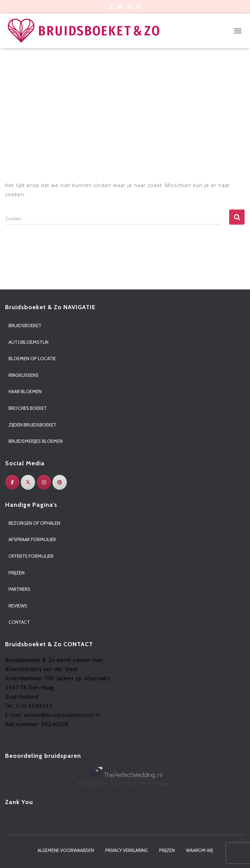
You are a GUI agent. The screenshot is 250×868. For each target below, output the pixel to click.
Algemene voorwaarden (66, 850)
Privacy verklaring (127, 850)
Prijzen (17, 573)
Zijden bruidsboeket (33, 425)
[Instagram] (44, 482)
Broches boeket (28, 408)
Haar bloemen (25, 391)
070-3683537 (34, 706)
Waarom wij (199, 850)
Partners (19, 589)
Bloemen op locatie (32, 358)
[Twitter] (28, 482)
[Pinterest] (60, 482)
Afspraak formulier (32, 539)
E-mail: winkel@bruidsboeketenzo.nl (53, 715)
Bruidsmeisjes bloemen (36, 441)
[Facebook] (12, 482)
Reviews (18, 606)
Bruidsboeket (25, 325)
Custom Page (111, 8)
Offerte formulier (31, 556)
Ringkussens (24, 375)
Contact (19, 622)
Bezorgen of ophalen (34, 523)
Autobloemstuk (29, 342)
